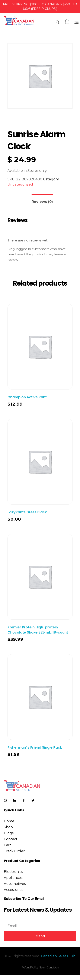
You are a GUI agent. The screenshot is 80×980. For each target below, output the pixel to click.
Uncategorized (20, 184)
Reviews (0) (42, 202)
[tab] (42, 200)
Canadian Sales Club (58, 956)
